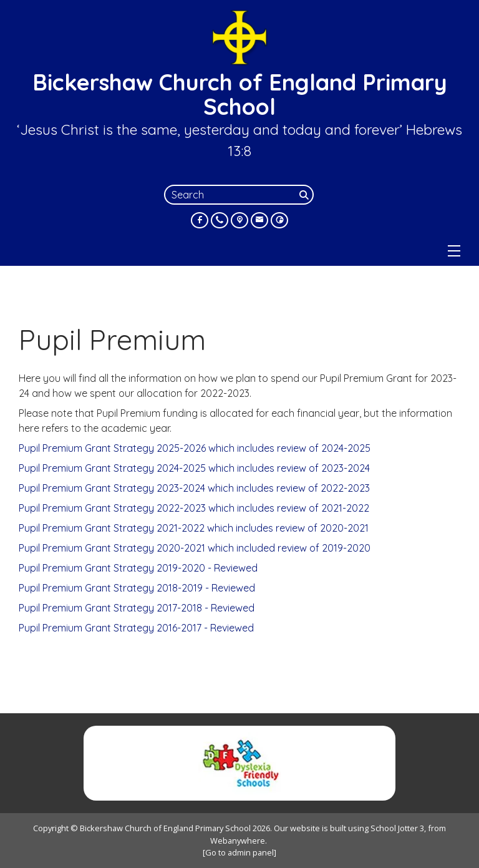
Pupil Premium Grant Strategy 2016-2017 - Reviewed (136, 628)
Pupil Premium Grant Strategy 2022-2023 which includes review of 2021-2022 (194, 508)
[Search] (305, 195)
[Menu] (454, 251)
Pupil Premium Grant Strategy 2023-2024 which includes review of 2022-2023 (194, 488)
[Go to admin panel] (239, 852)
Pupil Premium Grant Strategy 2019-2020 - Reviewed (138, 568)
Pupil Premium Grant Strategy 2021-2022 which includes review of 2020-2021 (194, 528)
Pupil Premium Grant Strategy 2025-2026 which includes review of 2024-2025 (195, 448)
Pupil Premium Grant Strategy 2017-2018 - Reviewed (137, 608)
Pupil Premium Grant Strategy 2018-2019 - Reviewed (137, 588)
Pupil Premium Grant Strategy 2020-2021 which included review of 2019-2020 (195, 548)
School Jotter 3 (397, 828)
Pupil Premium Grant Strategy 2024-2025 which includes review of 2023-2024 (194, 468)
